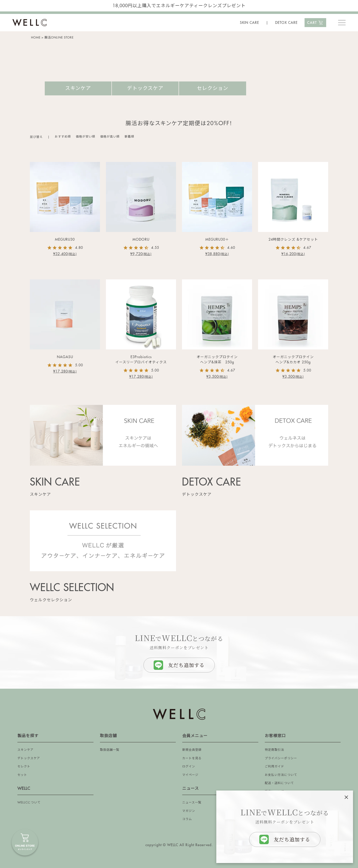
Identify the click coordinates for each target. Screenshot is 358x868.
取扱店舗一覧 (110, 750)
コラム (187, 819)
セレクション (213, 88)
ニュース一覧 (192, 802)
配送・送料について (279, 783)
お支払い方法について (281, 775)
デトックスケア (145, 88)
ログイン (189, 766)
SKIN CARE (249, 23)
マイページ (190, 775)
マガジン (189, 811)
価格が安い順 (86, 137)
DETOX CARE (286, 23)
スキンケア (78, 88)
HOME (36, 38)
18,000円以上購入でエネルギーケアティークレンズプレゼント (179, 6)
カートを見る (192, 758)
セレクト (24, 766)
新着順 (129, 137)
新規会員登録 (192, 750)
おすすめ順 (63, 137)
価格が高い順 (110, 137)
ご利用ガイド (274, 766)
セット (22, 775)
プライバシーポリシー (281, 758)
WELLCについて (29, 802)
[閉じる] (346, 797)
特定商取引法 (274, 750)
